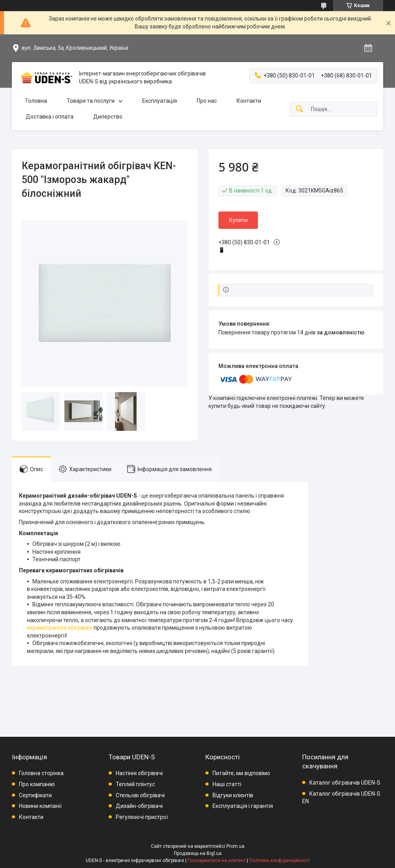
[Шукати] (299, 109)
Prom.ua (235, 846)
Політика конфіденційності (279, 860)
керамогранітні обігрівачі (60, 628)
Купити (238, 220)
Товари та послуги (91, 101)
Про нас (207, 101)
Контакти (249, 101)
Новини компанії (40, 806)
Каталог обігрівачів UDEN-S (345, 783)
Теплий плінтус (135, 784)
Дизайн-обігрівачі (139, 806)
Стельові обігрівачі (140, 795)
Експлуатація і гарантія (243, 806)
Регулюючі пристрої (142, 817)
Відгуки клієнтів (233, 795)
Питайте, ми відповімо (241, 773)
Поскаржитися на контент (217, 860)
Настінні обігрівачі (139, 773)
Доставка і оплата (50, 117)
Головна (36, 101)
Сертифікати (35, 795)
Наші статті (227, 784)
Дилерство (108, 117)
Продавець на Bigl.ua (198, 853)
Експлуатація (160, 101)
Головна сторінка (41, 773)
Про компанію (37, 784)
